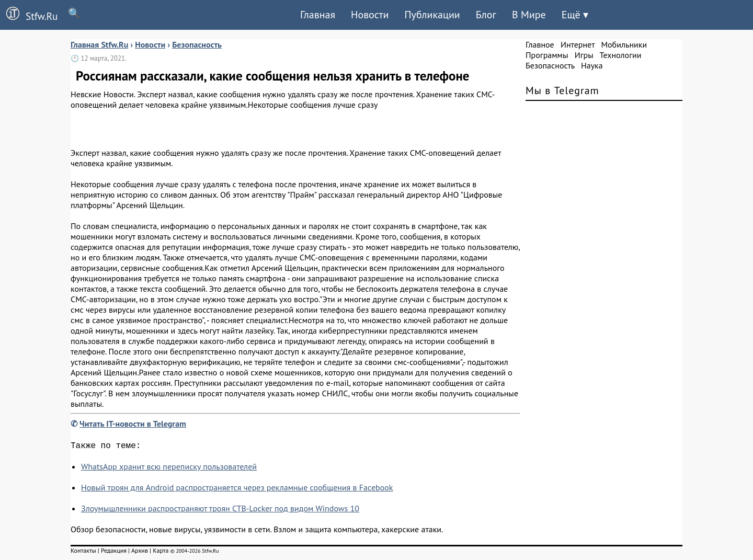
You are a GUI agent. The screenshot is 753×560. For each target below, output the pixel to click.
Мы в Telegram (562, 90)
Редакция (114, 552)
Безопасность (550, 65)
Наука (592, 65)
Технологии (621, 55)
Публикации (432, 15)
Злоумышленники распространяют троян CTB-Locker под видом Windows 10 (220, 510)
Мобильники (624, 44)
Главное (540, 44)
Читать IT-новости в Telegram (133, 424)
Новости (370, 15)
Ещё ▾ (575, 15)
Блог (486, 15)
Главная (318, 15)
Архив (140, 552)
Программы (547, 55)
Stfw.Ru (29, 15)
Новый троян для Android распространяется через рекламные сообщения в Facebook (237, 489)
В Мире (529, 15)
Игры (584, 55)
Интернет (578, 44)
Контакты (83, 552)
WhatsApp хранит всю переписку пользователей (169, 468)
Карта (161, 552)
